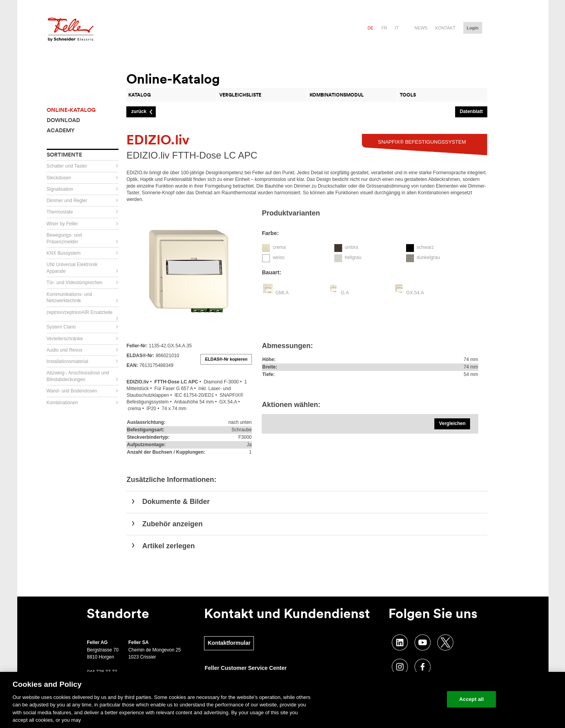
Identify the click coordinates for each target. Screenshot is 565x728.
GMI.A (282, 293)
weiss (279, 257)
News (421, 28)
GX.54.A (415, 293)
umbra (351, 247)
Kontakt (445, 28)
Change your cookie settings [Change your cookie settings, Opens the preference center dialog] (404, 699)
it (397, 28)
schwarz (425, 247)
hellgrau (353, 257)
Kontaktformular (229, 643)
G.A (345, 293)
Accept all (471, 699)
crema (279, 247)
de (371, 28)
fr (384, 28)
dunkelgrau (428, 257)
